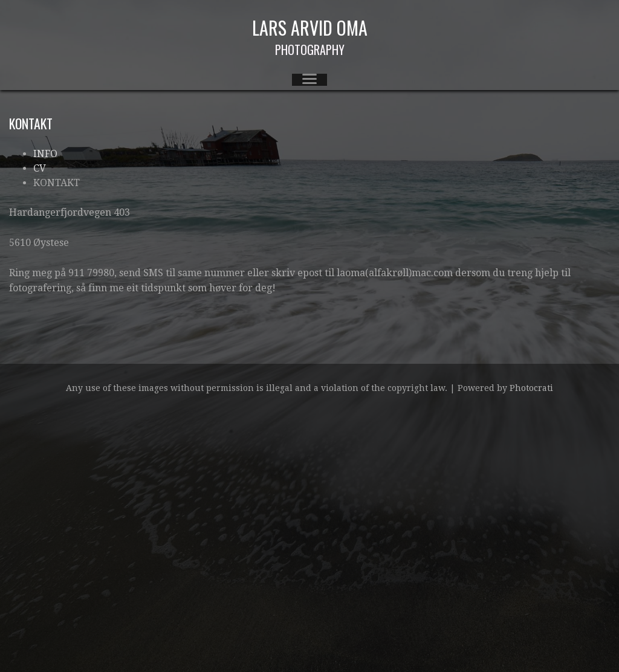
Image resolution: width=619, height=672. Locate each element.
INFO (45, 154)
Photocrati (531, 388)
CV (40, 168)
